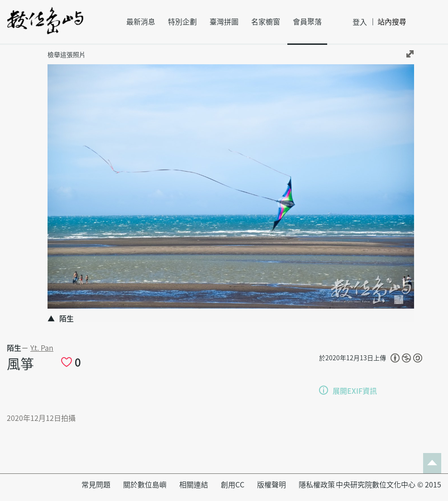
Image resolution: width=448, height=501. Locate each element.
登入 (360, 22)
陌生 (14, 348)
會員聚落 (307, 22)
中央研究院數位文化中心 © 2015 (388, 485)
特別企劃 (182, 22)
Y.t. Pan (42, 348)
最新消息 (141, 22)
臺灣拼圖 (224, 22)
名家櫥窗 (266, 22)
